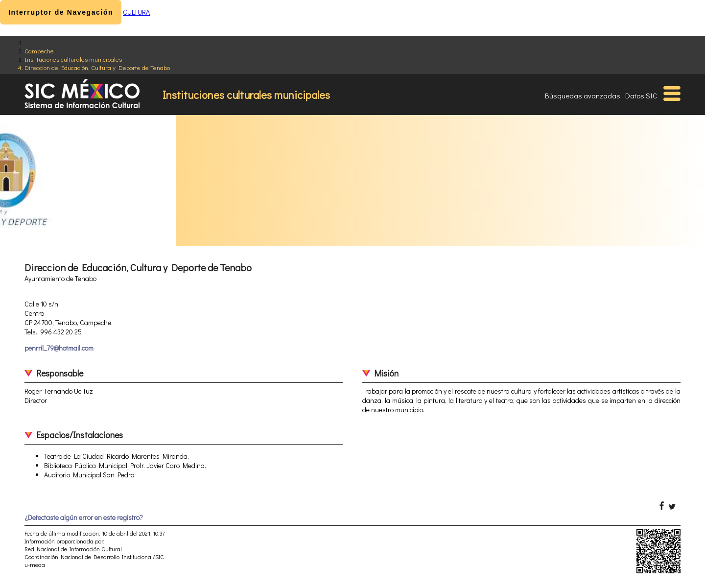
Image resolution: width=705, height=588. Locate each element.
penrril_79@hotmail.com (59, 348)
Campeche (39, 51)
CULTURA (136, 12)
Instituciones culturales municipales (73, 59)
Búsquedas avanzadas (583, 95)
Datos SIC (641, 95)
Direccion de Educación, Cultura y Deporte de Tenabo (97, 67)
